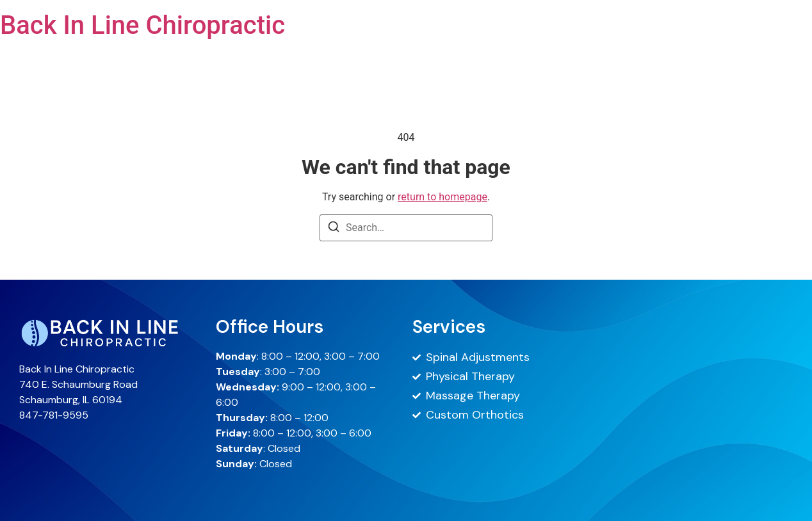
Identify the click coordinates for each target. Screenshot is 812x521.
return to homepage (443, 197)
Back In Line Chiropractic (142, 25)
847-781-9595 (54, 415)
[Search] (334, 229)
